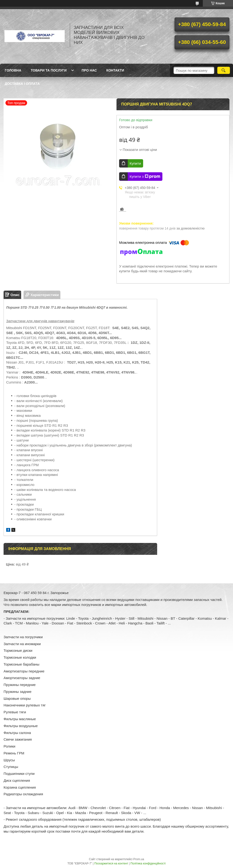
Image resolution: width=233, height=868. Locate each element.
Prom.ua (139, 859)
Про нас (89, 70)
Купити (135, 163)
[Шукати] (224, 70)
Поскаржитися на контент (111, 863)
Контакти (115, 70)
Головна (13, 70)
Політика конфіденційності (148, 863)
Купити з (145, 177)
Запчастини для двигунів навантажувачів (40, 321)
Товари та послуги (49, 70)
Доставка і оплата (22, 84)
